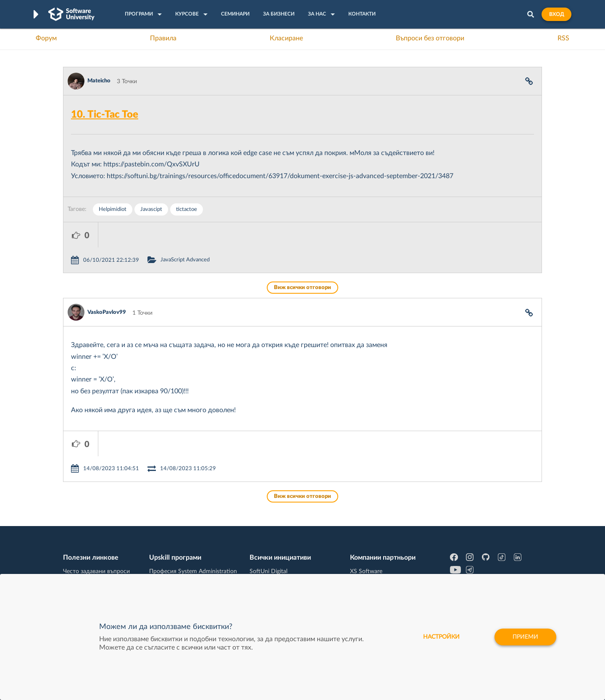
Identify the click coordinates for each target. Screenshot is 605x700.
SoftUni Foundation (275, 573)
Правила (163, 38)
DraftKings (364, 560)
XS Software (366, 521)
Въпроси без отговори (430, 38)
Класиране (286, 38)
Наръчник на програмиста (99, 547)
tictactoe (187, 209)
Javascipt (151, 209)
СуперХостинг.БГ (373, 534)
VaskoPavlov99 (107, 287)
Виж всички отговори (302, 262)
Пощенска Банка (373, 573)
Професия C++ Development (187, 541)
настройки (441, 637)
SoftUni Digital (268, 521)
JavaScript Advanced (220, 235)
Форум (46, 38)
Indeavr (360, 547)
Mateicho (99, 81)
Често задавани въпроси (96, 521)
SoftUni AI (263, 547)
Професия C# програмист (98, 573)
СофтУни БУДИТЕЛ (276, 560)
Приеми (525, 637)
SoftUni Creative (271, 534)
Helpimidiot (113, 209)
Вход (556, 14)
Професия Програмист (94, 560)
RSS (563, 38)
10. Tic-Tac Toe (105, 115)
